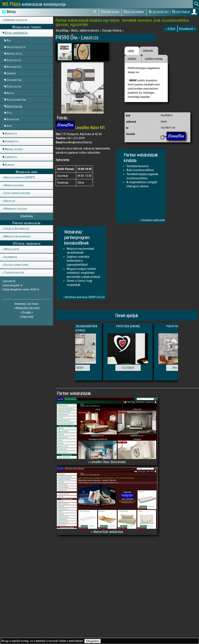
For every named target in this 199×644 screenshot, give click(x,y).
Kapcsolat (10, 201)
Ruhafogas (13, 119)
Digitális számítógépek (16, 265)
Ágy (9, 40)
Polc (9, 113)
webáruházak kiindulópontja (34, 4)
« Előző (171, 29)
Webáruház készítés (28, 308)
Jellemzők (148, 51)
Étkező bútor (14, 60)
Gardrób (11, 73)
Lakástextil (11, 157)
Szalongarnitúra (16, 99)
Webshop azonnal (14, 185)
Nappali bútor (14, 53)
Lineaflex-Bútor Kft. (90, 128)
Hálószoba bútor (16, 47)
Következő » (187, 29)
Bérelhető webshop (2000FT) (20, 177)
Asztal (10, 93)
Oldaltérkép (27, 216)
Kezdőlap (62, 30)
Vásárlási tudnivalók (16, 20)
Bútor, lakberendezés (16, 33)
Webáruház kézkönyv (16, 209)
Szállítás (132, 59)
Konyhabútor (14, 67)
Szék (9, 126)
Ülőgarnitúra (14, 80)
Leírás (131, 51)
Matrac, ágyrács (14, 149)
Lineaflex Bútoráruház (17, 229)
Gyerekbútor (12, 141)
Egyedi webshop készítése (17, 193)
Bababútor (11, 133)
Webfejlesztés (12, 249)
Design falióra (14, 106)
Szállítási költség (154, 59)
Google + (28, 312)
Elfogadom (93, 641)
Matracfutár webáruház (18, 236)
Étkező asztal (14, 86)
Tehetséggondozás (14, 273)
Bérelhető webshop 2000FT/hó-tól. (85, 297)
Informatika (11, 257)
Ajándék (10, 165)
